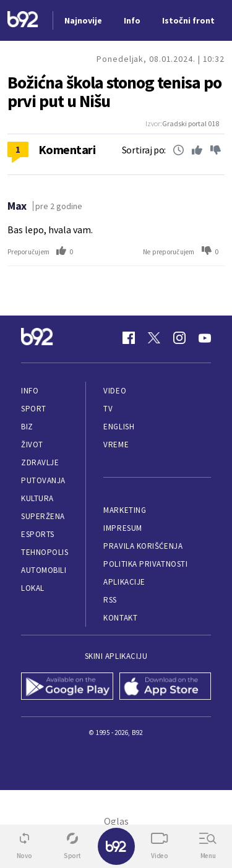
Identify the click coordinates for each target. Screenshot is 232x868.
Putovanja (43, 480)
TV (108, 409)
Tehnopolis (45, 552)
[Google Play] (67, 687)
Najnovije (83, 20)
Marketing (125, 510)
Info (30, 391)
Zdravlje (40, 462)
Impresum (122, 528)
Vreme (116, 445)
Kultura (37, 498)
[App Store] (165, 687)
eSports (38, 534)
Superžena (43, 516)
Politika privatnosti (145, 564)
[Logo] (23, 21)
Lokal (33, 588)
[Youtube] (205, 338)
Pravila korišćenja (143, 546)
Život (32, 445)
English (119, 427)
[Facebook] (129, 338)
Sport (34, 409)
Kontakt (120, 618)
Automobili (44, 570)
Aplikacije (124, 582)
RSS (110, 600)
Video (115, 391)
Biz (27, 427)
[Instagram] (179, 338)
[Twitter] (154, 338)
